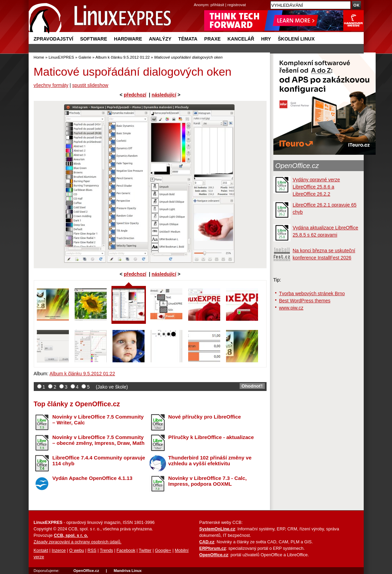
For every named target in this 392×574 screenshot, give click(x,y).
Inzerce (59, 550)
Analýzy (160, 39)
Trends (107, 550)
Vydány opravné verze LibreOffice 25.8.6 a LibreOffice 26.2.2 (316, 187)
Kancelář (241, 39)
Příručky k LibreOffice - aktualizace (211, 437)
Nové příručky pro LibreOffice (205, 417)
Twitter (145, 550)
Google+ (163, 550)
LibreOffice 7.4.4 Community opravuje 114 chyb (99, 460)
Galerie (85, 57)
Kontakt (41, 550)
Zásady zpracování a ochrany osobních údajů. (78, 542)
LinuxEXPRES (61, 57)
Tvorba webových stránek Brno (312, 293)
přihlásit (217, 5)
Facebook (126, 550)
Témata (188, 39)
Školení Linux (296, 39)
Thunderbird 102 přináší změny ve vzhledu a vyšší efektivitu (210, 460)
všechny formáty (51, 85)
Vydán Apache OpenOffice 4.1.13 (93, 478)
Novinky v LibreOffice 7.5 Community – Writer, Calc (98, 420)
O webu (77, 550)
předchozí (135, 95)
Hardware (128, 39)
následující (164, 95)
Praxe (212, 39)
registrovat (237, 5)
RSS (92, 550)
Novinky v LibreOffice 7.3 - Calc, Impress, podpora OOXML (208, 481)
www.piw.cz (291, 308)
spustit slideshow (90, 85)
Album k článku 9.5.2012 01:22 (123, 57)
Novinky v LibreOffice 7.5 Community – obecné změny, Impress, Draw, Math (99, 440)
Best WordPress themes (305, 301)
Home (39, 57)
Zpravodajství (54, 39)
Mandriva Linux (127, 571)
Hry (266, 39)
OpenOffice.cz (297, 166)
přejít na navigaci (196, 0)
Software (94, 39)
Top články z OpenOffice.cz (77, 404)
